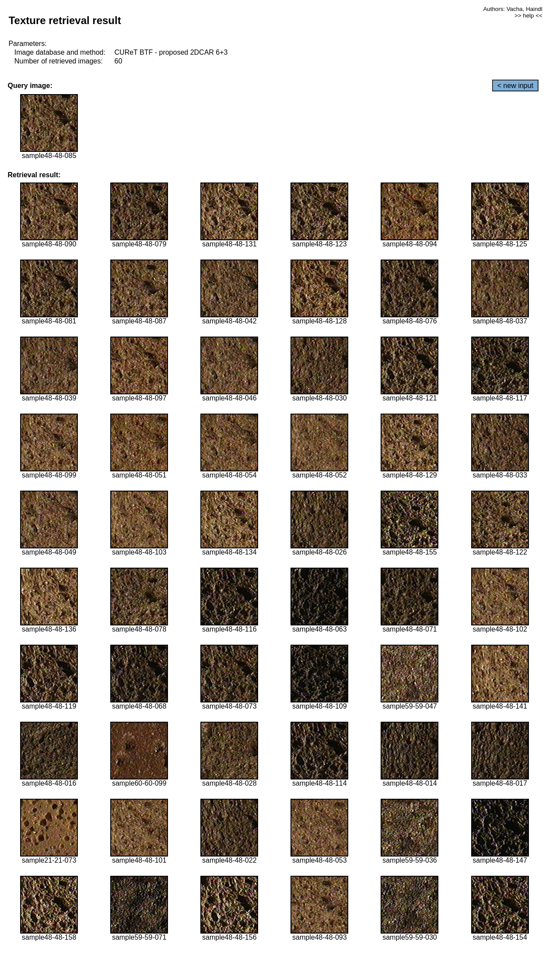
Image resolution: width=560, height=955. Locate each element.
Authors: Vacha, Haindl (513, 9)
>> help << (528, 16)
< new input (515, 86)
